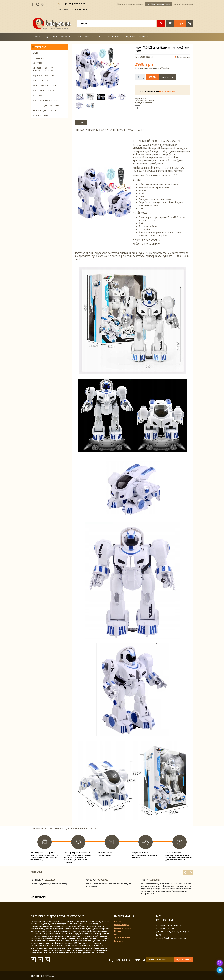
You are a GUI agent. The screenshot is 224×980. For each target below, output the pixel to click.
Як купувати (182, 57)
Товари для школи (45, 111)
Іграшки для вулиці (46, 106)
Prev (185, 872)
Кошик (152, 77)
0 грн (180, 23)
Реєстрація (187, 4)
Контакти (145, 37)
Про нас (118, 921)
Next (191, 872)
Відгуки (130, 37)
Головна (36, 37)
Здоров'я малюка (44, 76)
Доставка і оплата (58, 37)
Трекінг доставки (122, 938)
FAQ (100, 37)
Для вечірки (40, 116)
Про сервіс (114, 37)
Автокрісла (40, 81)
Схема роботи (84, 37)
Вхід (176, 4)
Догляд (38, 96)
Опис (81, 122)
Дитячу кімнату (43, 91)
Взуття (37, 63)
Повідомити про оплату (130, 4)
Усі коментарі (38, 897)
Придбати (168, 77)
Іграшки (38, 58)
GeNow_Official (167, 91)
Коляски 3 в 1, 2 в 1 (44, 86)
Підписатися (184, 960)
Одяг (36, 53)
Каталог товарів (122, 925)
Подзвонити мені (159, 4)
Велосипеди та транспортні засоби (47, 69)
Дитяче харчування (46, 101)
